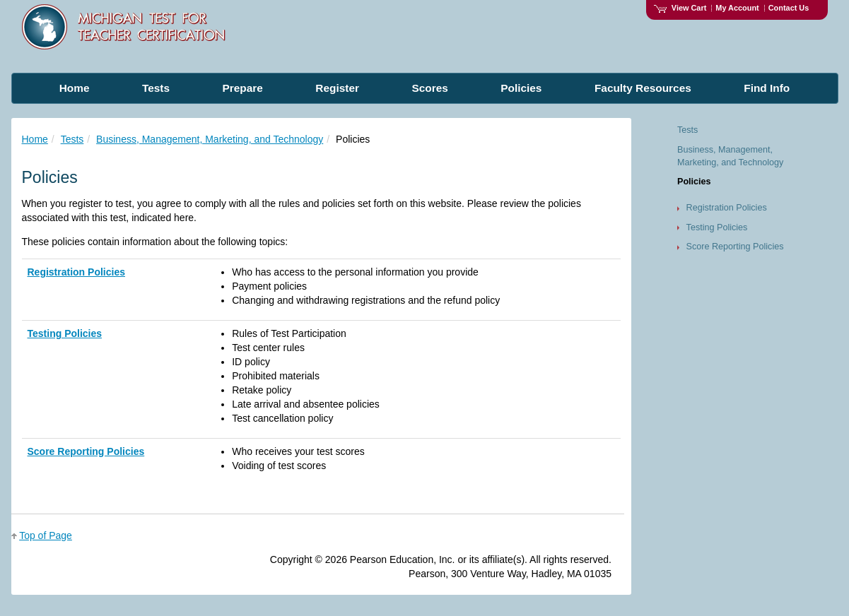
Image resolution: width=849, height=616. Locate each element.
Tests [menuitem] (156, 88)
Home (35, 139)
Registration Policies (76, 272)
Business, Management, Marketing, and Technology (210, 139)
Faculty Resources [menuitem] (643, 88)
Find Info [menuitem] (767, 88)
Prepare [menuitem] (243, 88)
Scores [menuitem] (429, 88)
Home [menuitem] (75, 88)
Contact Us (789, 8)
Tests (72, 139)
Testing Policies (65, 333)
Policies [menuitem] (521, 88)
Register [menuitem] (337, 88)
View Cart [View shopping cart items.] (680, 8)
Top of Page (46, 535)
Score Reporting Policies (86, 451)
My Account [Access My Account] (737, 8)
